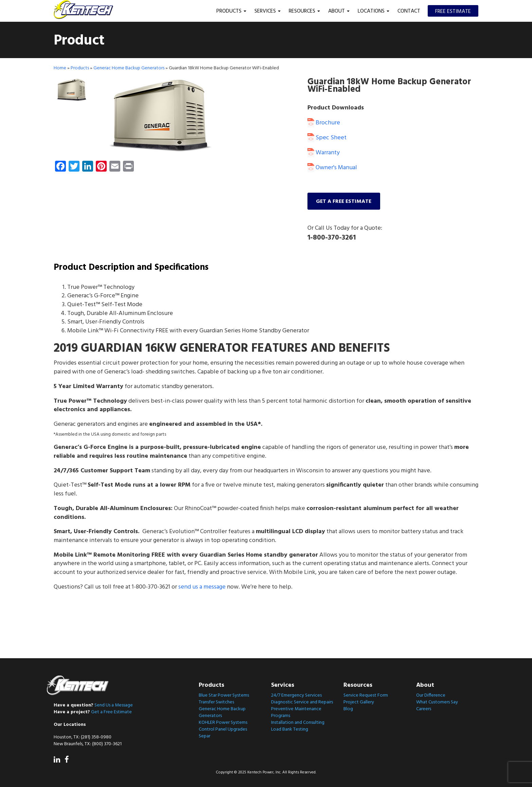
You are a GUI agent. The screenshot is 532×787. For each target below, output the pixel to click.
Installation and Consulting (298, 723)
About (339, 11)
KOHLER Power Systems (223, 723)
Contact (409, 11)
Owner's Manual (332, 167)
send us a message (202, 587)
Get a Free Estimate (111, 712)
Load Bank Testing (290, 729)
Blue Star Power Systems (224, 695)
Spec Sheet (327, 137)
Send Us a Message (114, 705)
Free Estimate (453, 12)
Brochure (324, 123)
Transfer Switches (216, 702)
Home (60, 68)
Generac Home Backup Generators (129, 68)
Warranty (324, 152)
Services (268, 11)
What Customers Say (437, 702)
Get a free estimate (344, 201)
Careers (424, 709)
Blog (348, 709)
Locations (374, 11)
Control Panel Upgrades (223, 729)
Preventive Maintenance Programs (296, 712)
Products (231, 11)
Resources (304, 11)
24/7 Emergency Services (296, 695)
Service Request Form (366, 695)
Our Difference (431, 695)
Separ (205, 736)
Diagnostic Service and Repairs (302, 702)
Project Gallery (359, 702)
